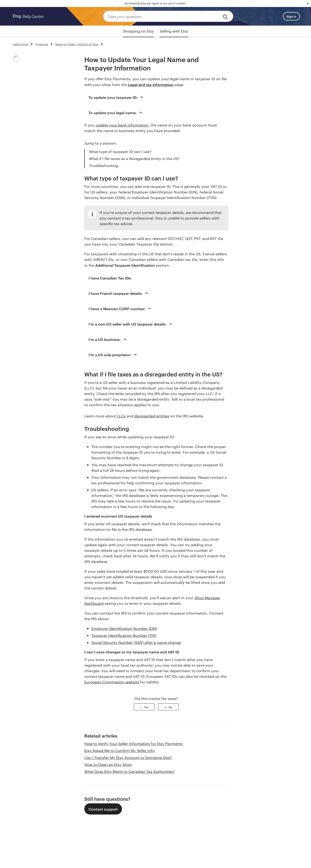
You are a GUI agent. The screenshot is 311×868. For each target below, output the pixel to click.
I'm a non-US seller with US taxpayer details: (131, 324)
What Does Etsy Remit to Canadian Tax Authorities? (129, 771)
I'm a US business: (108, 339)
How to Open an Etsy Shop (108, 764)
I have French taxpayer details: (119, 293)
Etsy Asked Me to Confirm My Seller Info (119, 750)
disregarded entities (152, 416)
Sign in (291, 16)
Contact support (103, 809)
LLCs (121, 416)
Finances (42, 44)
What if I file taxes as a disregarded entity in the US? (134, 158)
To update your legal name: (116, 113)
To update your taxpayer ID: (116, 97)
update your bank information (122, 125)
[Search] (226, 16)
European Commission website (112, 682)
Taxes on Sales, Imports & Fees (77, 44)
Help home (20, 44)
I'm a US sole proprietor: (113, 355)
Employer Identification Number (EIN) (124, 628)
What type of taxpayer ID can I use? (120, 151)
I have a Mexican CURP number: (120, 309)
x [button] (308, 3)
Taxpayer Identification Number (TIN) (124, 635)
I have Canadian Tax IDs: (110, 278)
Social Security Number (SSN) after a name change (136, 642)
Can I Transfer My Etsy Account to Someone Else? (128, 757)
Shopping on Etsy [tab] (138, 31)
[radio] (144, 707)
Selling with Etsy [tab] (174, 31)
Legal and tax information (151, 84)
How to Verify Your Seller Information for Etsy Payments (134, 743)
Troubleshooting (103, 165)
